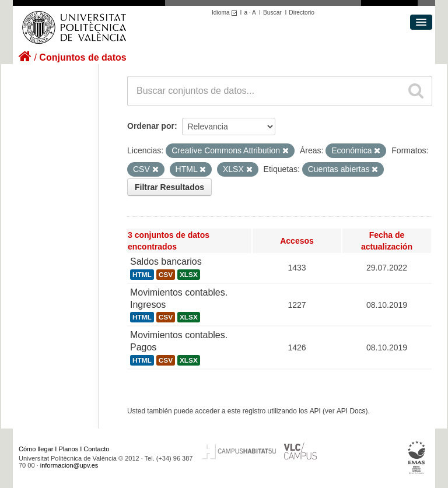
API (315, 411)
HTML (142, 275)
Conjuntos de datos (83, 57)
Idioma (226, 13)
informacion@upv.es (69, 465)
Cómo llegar (36, 449)
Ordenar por (151, 126)
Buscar (272, 13)
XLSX (189, 275)
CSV (166, 275)
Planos (69, 449)
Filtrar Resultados (169, 187)
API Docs (351, 411)
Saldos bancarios (166, 261)
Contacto (96, 449)
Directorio (302, 13)
